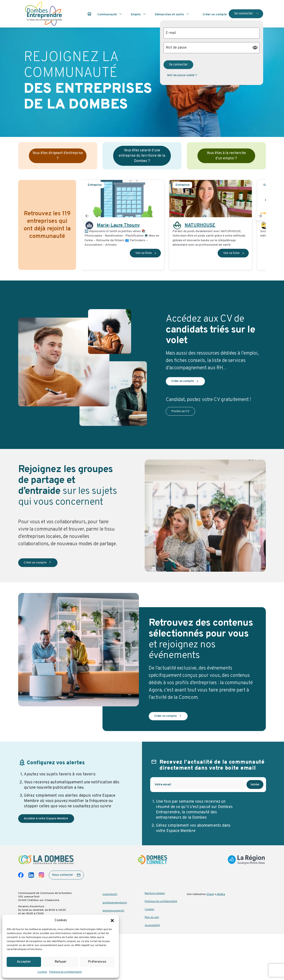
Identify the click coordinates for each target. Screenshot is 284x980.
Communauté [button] (107, 15)
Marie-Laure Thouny (118, 225)
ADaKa (221, 894)
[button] (112, 921)
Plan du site (152, 917)
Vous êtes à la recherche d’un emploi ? (226, 156)
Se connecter (244, 14)
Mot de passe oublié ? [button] (182, 75)
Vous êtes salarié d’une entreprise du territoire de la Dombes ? (142, 156)
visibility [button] (255, 48)
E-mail (171, 33)
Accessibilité (152, 925)
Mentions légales (155, 893)
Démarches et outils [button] (169, 15)
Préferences (97, 962)
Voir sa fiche (146, 253)
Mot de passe (176, 48)
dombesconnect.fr (113, 911)
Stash (210, 894)
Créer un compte (185, 381)
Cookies (42, 972)
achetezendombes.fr (115, 903)
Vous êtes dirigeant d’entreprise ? (58, 156)
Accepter (24, 962)
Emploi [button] (136, 15)
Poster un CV (180, 411)
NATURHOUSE (200, 225)
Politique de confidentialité (65, 972)
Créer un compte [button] (215, 15)
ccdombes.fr (110, 894)
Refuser (61, 962)
